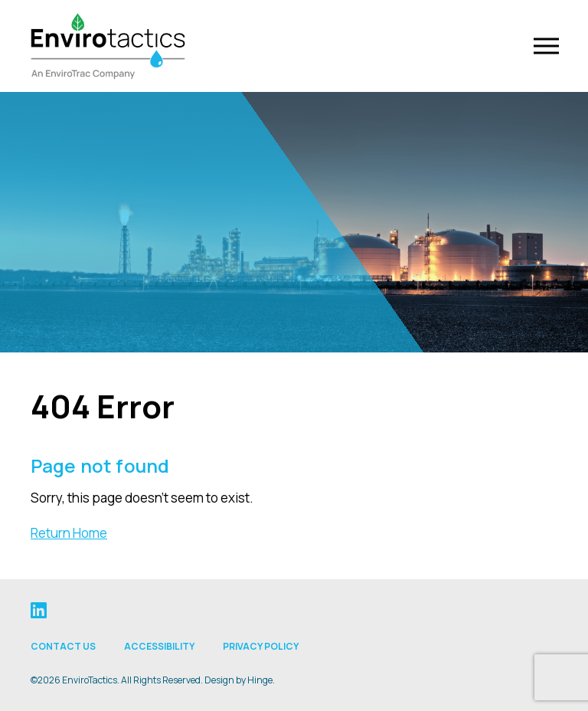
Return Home (69, 533)
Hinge (260, 680)
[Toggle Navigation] (545, 46)
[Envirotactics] (109, 46)
